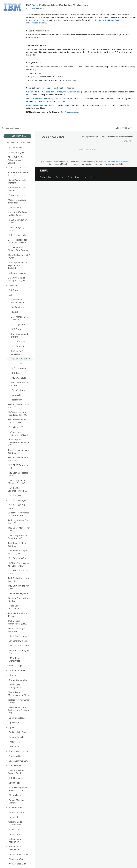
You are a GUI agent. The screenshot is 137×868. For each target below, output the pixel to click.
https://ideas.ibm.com (36, 23)
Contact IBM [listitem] (46, 177)
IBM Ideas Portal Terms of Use (119, 162)
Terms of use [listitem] (74, 177)
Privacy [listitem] (59, 177)
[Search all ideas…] (19, 128)
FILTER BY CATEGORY (15, 143)
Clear (28, 143)
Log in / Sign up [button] (124, 128)
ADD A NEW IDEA (17, 136)
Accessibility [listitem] (91, 177)
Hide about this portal (35, 8)
